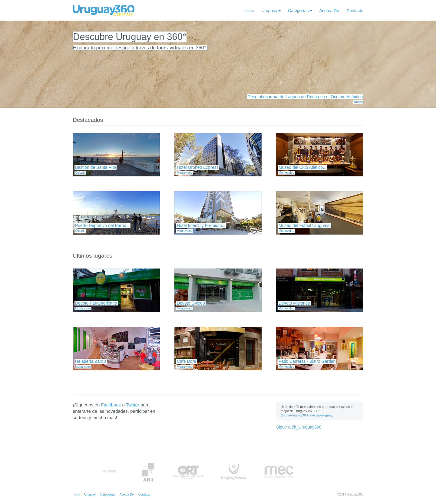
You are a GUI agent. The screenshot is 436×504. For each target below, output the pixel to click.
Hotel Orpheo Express (198, 167)
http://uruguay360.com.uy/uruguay (307, 415)
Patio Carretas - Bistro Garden (307, 361)
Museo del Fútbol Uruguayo (305, 225)
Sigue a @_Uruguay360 (299, 427)
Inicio (249, 11)
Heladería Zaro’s (91, 361)
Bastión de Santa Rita (96, 167)
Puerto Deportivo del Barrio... (102, 225)
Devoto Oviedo (191, 303)
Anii (148, 472)
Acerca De (329, 11)
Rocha (358, 102)
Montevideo (185, 173)
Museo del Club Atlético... (302, 167)
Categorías (298, 11)
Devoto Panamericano (96, 303)
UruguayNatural (234, 472)
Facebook (111, 405)
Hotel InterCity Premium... (201, 225)
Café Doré (187, 361)
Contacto (355, 11)
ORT (188, 472)
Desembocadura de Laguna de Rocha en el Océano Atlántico (305, 97)
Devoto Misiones (294, 303)
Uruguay (269, 11)
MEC (279, 472)
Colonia (80, 173)
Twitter (133, 405)
